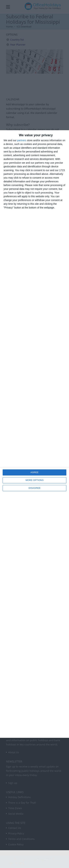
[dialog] (34, 434)
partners (22, 140)
